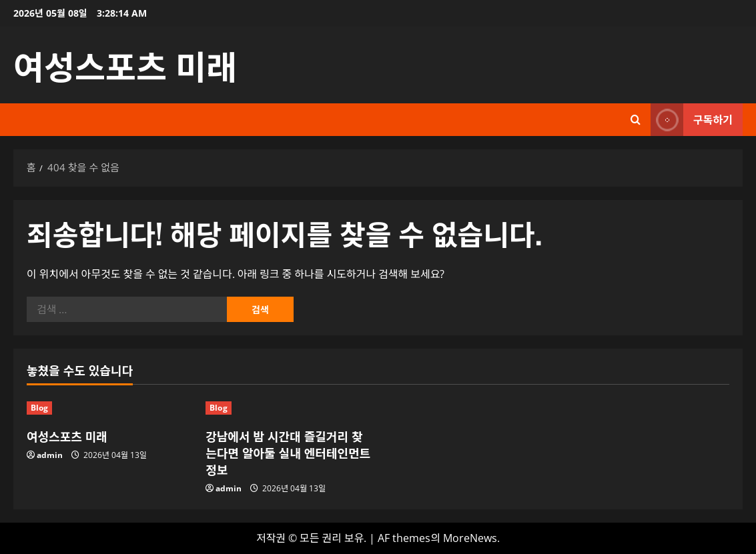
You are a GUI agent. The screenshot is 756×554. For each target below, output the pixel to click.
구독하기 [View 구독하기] (692, 120)
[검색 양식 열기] (636, 120)
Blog (39, 408)
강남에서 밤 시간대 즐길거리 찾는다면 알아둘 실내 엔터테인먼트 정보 (288, 453)
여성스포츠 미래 (125, 65)
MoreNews (470, 538)
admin (50, 455)
